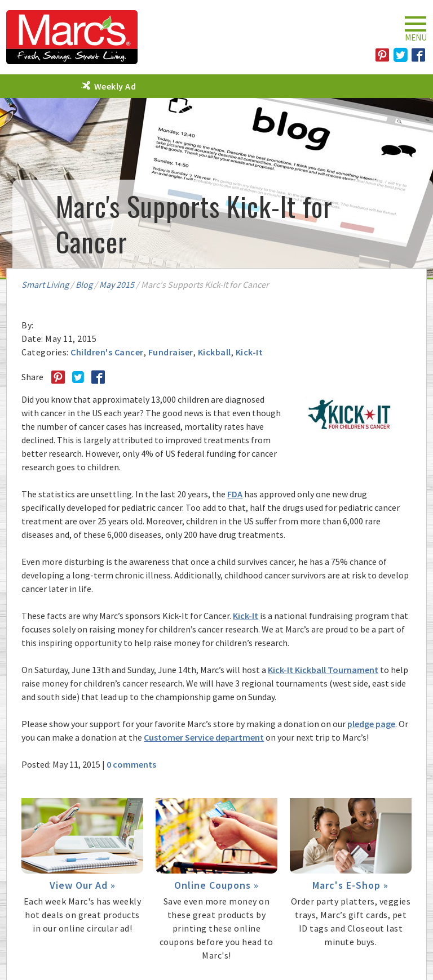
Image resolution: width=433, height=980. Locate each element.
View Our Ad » (83, 885)
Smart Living (45, 284)
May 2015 (117, 284)
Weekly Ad (115, 86)
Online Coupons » (216, 885)
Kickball (215, 352)
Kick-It (249, 352)
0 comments (131, 764)
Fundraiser (171, 352)
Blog (84, 284)
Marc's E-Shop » (350, 885)
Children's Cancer (107, 352)
